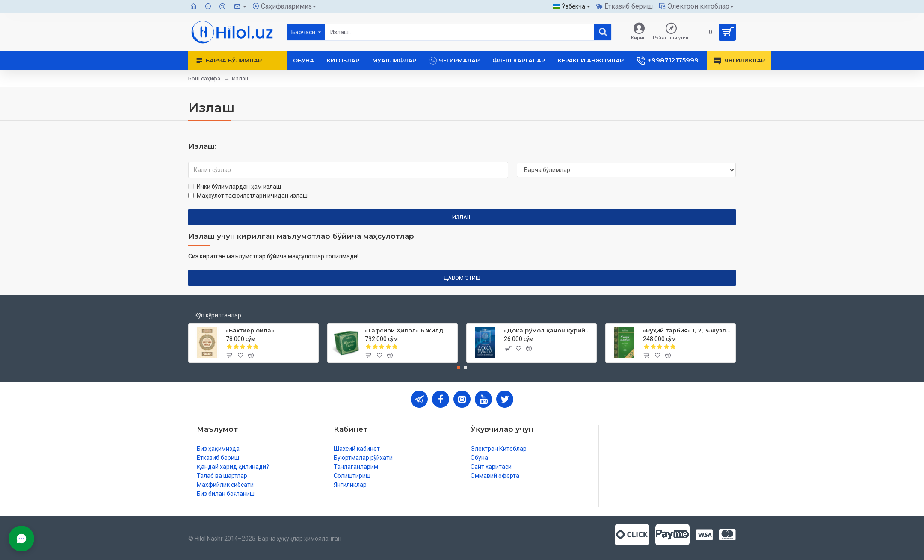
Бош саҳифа (204, 79)
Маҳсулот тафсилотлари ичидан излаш (248, 196)
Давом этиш (462, 278)
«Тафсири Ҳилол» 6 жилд (404, 330)
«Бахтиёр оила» (250, 330)
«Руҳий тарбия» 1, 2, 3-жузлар (688, 330)
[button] (459, 367)
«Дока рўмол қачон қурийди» (549, 330)
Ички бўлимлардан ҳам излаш (235, 187)
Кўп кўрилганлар (218, 315)
